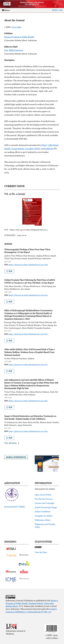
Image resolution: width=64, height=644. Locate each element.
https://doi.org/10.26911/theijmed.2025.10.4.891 (28, 401)
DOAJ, (44, 145)
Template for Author (44, 516)
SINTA (37, 149)
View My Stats (41, 552)
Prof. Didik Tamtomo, (14, 50)
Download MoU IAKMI (15, 507)
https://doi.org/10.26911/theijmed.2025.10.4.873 (28, 365)
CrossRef (29, 149)
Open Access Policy (43, 495)
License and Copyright (44, 503)
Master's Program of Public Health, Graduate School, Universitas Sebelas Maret (32, 603)
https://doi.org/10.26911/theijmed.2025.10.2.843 (28, 431)
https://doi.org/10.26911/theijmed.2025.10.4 (29, 230)
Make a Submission (16, 457)
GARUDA (49, 149)
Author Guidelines (43, 512)
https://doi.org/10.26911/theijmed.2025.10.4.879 (28, 295)
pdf (10, 271)
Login (61, 10)
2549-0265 (16, 27)
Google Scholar (18, 149)
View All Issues (10, 443)
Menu (6, 10)
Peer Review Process (44, 499)
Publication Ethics (43, 520)
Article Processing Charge (46, 507)
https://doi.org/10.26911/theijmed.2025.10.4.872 (28, 334)
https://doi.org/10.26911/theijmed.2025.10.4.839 (28, 265)
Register (55, 10)
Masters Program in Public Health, (19, 37)
